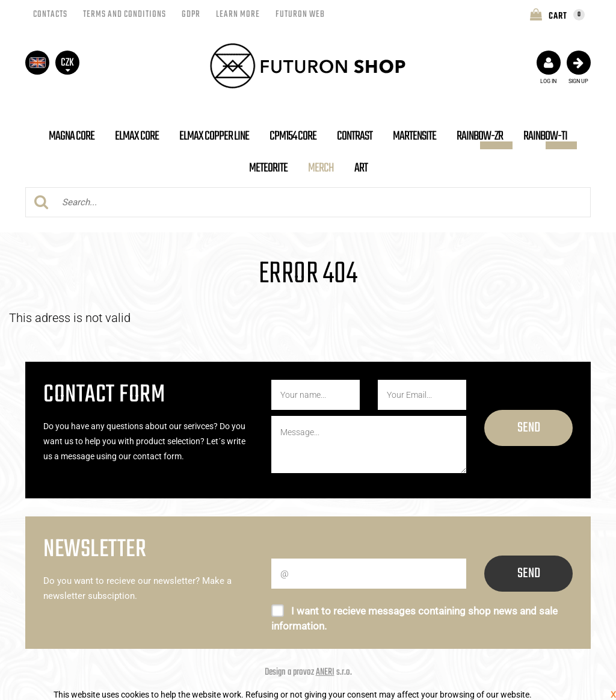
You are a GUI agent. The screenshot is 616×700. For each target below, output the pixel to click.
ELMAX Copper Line (214, 136)
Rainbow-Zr (480, 136)
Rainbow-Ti (545, 136)
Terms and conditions (125, 14)
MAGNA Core (72, 136)
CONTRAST (355, 136)
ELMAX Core (137, 136)
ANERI (325, 672)
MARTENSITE (414, 136)
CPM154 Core (293, 136)
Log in (549, 67)
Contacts (50, 14)
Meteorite (268, 168)
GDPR (191, 14)
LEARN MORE (238, 14)
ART (361, 168)
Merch (321, 168)
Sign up (579, 67)
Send (529, 428)
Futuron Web (300, 14)
